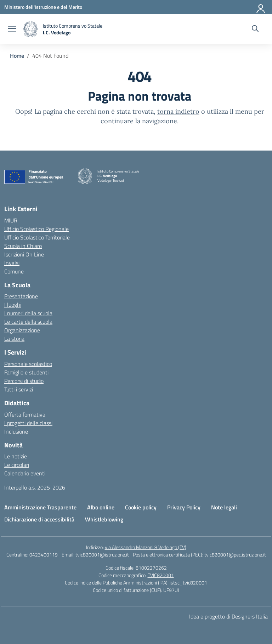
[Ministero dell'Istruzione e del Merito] (43, 7)
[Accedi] (261, 7)
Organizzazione (22, 330)
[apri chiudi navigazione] (12, 29)
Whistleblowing (104, 519)
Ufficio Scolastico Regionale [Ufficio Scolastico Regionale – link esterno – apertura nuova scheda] (36, 229)
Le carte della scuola (28, 322)
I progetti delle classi (28, 423)
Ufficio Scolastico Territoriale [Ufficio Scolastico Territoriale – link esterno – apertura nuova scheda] (37, 237)
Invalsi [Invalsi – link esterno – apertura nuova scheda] (12, 263)
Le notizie (16, 456)
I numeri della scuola (28, 313)
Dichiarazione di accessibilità (39, 519)
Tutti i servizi (19, 389)
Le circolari (17, 465)
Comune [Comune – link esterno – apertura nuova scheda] (14, 271)
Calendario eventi (25, 473)
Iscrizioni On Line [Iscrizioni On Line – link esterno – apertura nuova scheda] (24, 254)
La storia (14, 339)
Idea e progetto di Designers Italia (228, 616)
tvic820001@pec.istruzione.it (235, 555)
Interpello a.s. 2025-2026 (35, 487)
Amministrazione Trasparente (40, 507)
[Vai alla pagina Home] (17, 56)
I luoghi (13, 305)
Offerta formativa (25, 414)
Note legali (224, 507)
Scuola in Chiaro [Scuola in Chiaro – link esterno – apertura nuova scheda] (23, 246)
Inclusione (16, 431)
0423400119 (44, 555)
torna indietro (178, 111)
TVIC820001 (161, 575)
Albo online (101, 507)
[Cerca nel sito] (255, 29)
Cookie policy (141, 507)
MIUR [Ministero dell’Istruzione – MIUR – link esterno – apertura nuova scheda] (11, 220)
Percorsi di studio (24, 381)
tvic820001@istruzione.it (102, 555)
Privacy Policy (184, 507)
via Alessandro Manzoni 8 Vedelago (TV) (146, 547)
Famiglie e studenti (26, 372)
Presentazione (21, 296)
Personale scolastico (28, 364)
